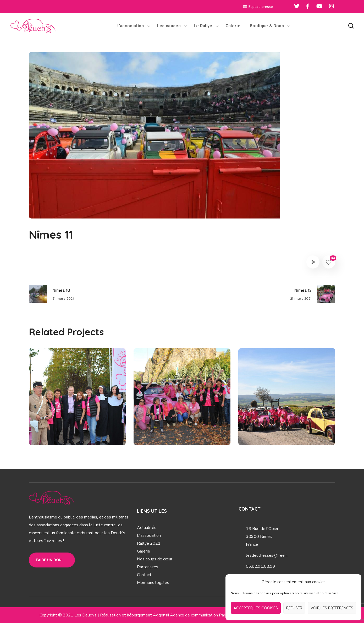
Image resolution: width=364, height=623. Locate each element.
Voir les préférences (332, 608)
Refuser (294, 608)
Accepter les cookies (256, 608)
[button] (351, 26)
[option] (77, 401)
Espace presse (258, 7)
